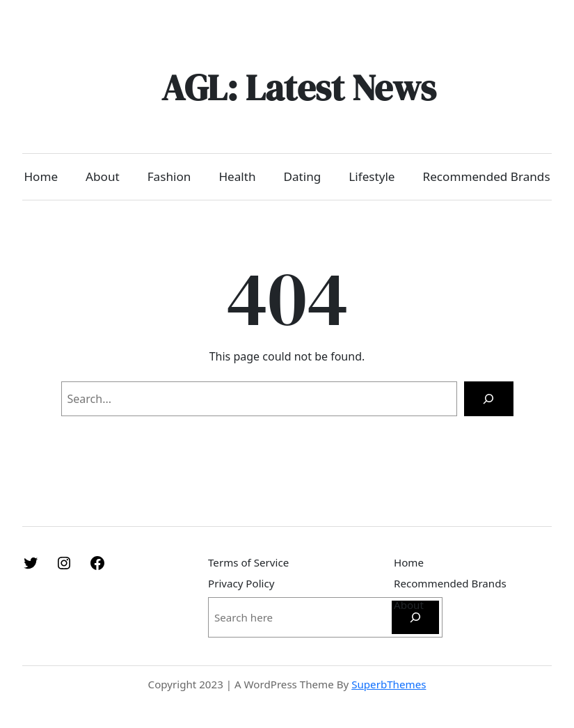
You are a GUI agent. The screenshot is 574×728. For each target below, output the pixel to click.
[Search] (489, 398)
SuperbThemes (389, 684)
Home (41, 176)
